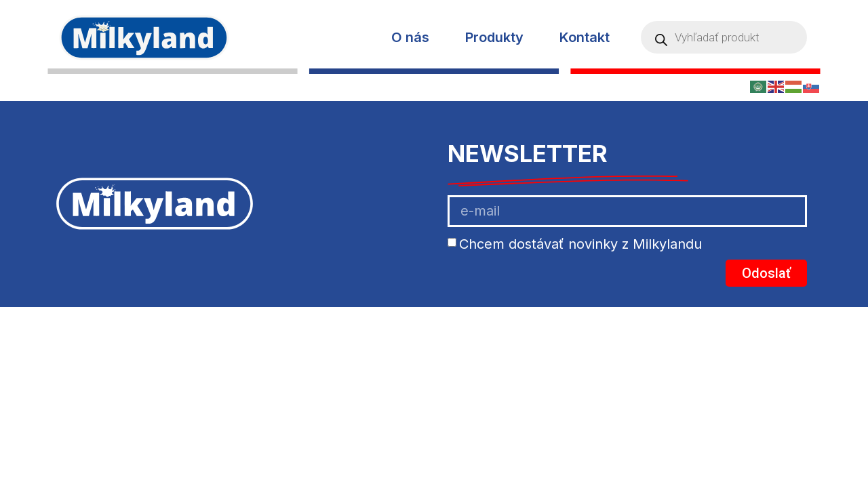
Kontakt (585, 37)
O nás (410, 37)
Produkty (494, 37)
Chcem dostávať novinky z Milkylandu (580, 244)
